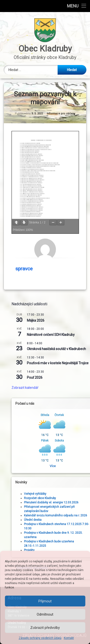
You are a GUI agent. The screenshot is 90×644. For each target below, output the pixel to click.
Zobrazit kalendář (60, 388)
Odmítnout (45, 614)
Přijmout (45, 601)
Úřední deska (68, 520)
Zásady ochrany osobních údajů (40, 638)
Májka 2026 (71, 320)
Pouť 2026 (70, 377)
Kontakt (69, 638)
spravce (24, 269)
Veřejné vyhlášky (70, 494)
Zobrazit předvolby (45, 628)
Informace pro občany (61, 114)
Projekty (64, 550)
